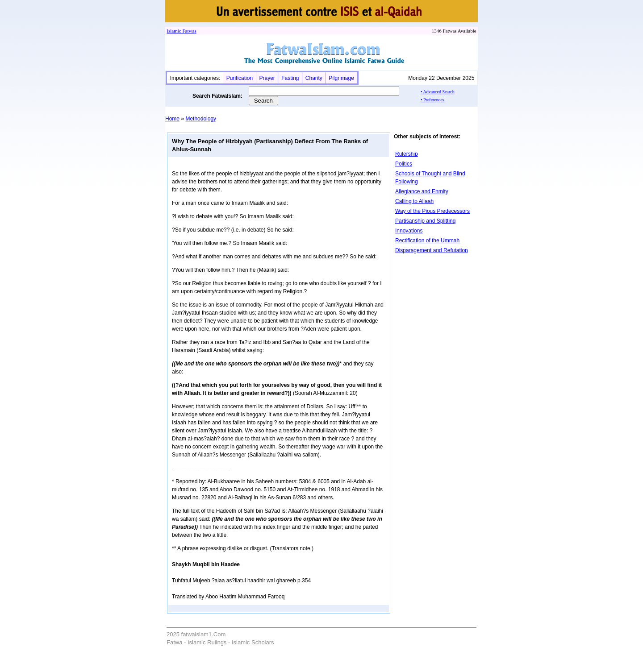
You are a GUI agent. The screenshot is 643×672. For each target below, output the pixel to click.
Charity (314, 78)
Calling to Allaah (414, 201)
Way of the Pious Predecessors (432, 211)
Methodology (201, 119)
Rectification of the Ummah (427, 241)
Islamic (174, 31)
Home (172, 119)
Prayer (267, 78)
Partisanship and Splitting (425, 221)
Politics (404, 164)
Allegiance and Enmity (422, 191)
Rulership (407, 154)
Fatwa (188, 31)
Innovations (409, 231)
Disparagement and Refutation (432, 250)
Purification (240, 78)
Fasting (290, 78)
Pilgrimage (341, 78)
